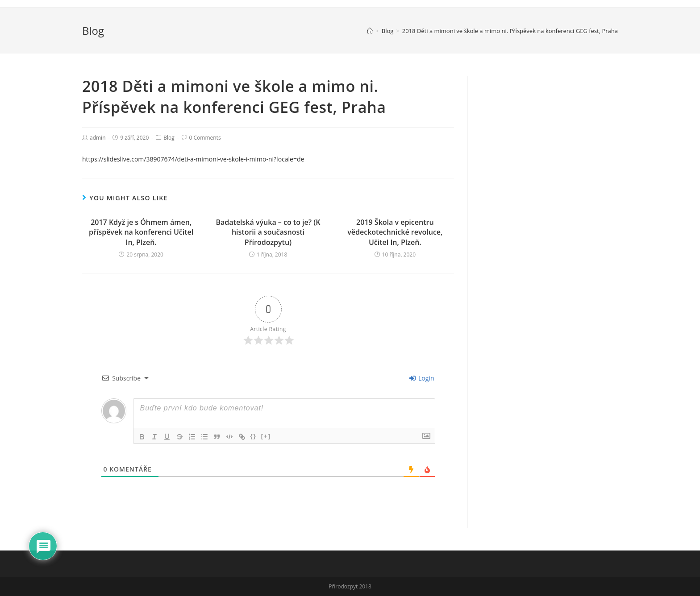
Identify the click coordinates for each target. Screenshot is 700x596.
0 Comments (205, 138)
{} (254, 436)
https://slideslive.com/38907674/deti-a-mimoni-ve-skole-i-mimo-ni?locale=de (193, 159)
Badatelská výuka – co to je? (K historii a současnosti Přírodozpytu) (268, 232)
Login (422, 378)
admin (98, 138)
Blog (169, 138)
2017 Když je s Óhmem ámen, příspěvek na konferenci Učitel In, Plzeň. (141, 232)
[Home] (370, 31)
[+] (266, 436)
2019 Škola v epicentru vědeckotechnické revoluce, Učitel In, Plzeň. (395, 232)
